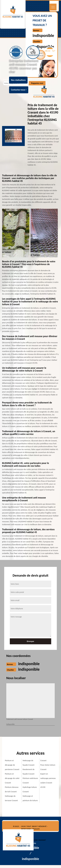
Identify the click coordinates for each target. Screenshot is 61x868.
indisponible (43, 35)
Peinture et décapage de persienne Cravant (12, 765)
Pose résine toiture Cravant (48, 767)
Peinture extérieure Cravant (30, 781)
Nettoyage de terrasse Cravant (11, 798)
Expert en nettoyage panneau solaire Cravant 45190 (48, 781)
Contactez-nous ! (19, 90)
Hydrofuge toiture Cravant (30, 789)
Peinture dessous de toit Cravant (12, 789)
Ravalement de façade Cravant (29, 772)
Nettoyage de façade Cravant (29, 763)
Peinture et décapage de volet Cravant (12, 778)
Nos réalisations (18, 80)
